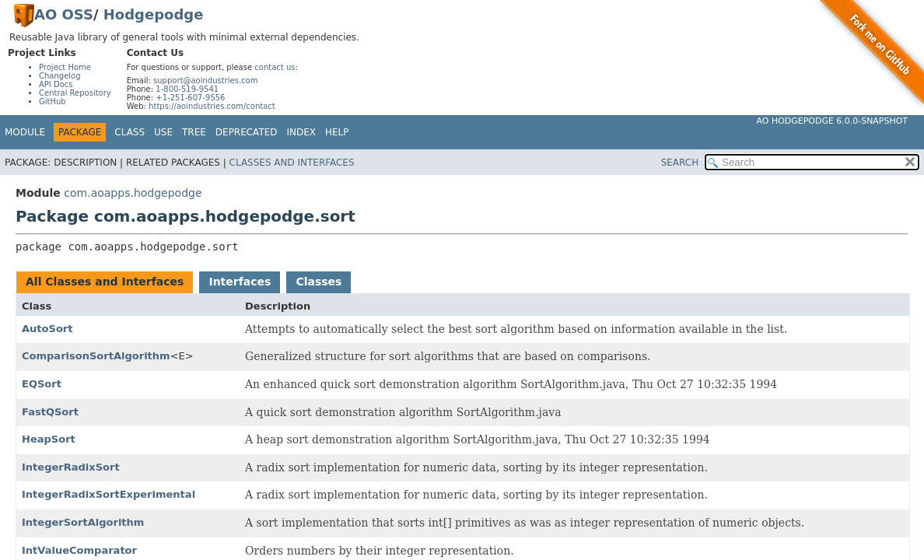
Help (337, 132)
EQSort (42, 384)
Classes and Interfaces (292, 163)
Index (302, 132)
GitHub (52, 101)
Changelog (60, 76)
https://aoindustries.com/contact (212, 106)
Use (163, 132)
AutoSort (47, 329)
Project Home (65, 67)
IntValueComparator (79, 550)
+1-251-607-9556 (190, 98)
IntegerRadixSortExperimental (108, 494)
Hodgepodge (154, 14)
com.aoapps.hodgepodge (133, 193)
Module (25, 132)
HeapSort (49, 439)
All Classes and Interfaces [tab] (105, 282)
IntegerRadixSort (71, 467)
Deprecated (247, 132)
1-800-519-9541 (187, 89)
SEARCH (680, 163)
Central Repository (75, 93)
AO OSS (64, 14)
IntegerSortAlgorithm (83, 522)
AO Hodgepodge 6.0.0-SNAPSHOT (833, 121)
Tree (194, 132)
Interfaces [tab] (240, 282)
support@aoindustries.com (205, 80)
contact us (275, 67)
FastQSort (50, 412)
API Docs (56, 84)
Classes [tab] (318, 282)
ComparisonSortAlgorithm (96, 356)
